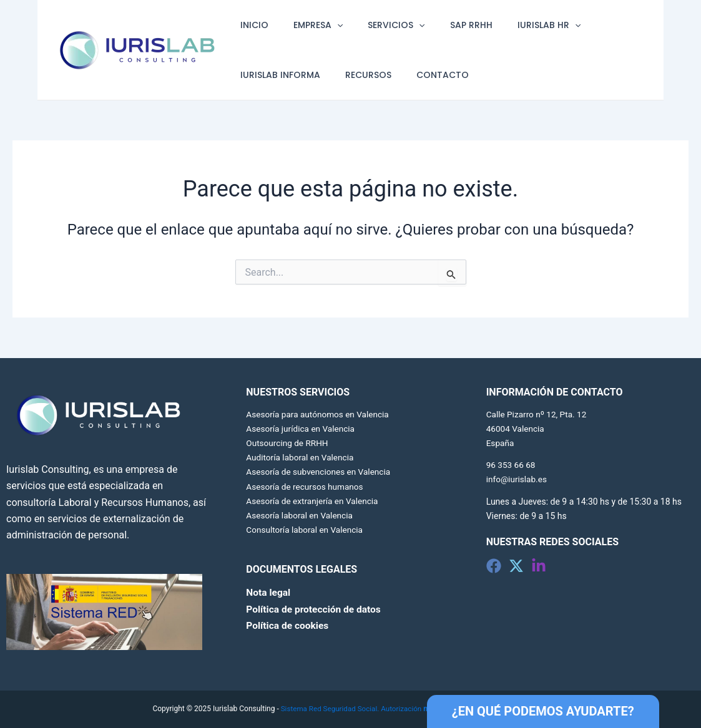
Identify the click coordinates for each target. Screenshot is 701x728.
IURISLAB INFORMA (277, 75)
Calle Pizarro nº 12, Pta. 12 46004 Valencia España (538, 429)
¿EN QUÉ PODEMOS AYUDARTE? (543, 711)
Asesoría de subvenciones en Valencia (320, 472)
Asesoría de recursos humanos (306, 487)
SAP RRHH (445, 25)
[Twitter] (516, 566)
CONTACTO (424, 75)
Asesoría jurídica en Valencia (302, 429)
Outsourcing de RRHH (288, 443)
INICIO (251, 25)
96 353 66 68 (512, 465)
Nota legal (269, 592)
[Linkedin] (539, 566)
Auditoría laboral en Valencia (301, 457)
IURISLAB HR (515, 25)
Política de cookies (288, 625)
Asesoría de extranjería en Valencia (314, 501)
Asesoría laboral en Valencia (301, 515)
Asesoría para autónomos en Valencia (320, 414)
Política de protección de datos (315, 609)
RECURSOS (357, 75)
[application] (326, 25)
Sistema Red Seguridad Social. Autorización (369, 709)
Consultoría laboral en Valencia (306, 530)
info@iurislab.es (517, 479)
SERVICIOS (377, 25)
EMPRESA (307, 25)
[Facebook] (494, 566)
